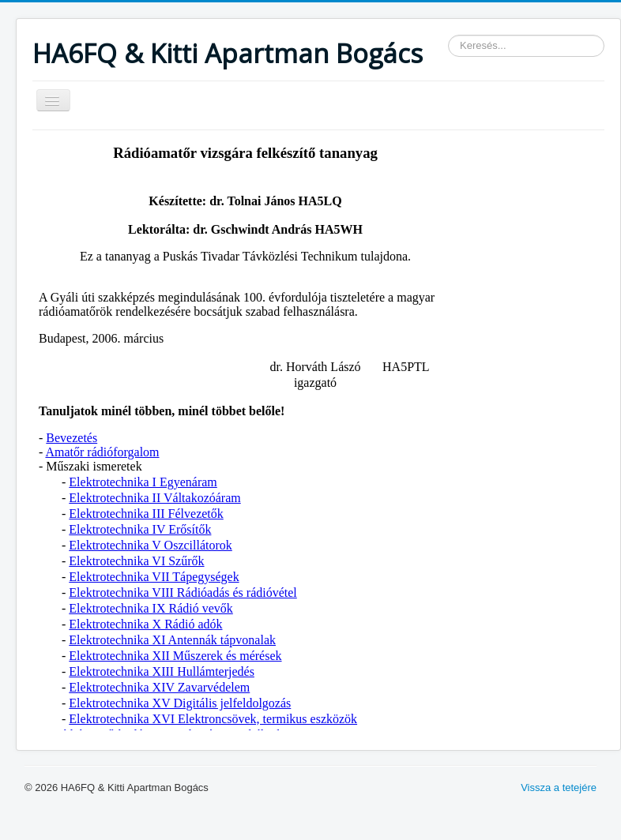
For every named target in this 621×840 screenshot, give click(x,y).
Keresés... (448, 35)
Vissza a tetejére (559, 787)
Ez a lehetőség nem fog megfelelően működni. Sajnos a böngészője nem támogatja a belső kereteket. (245, 434)
